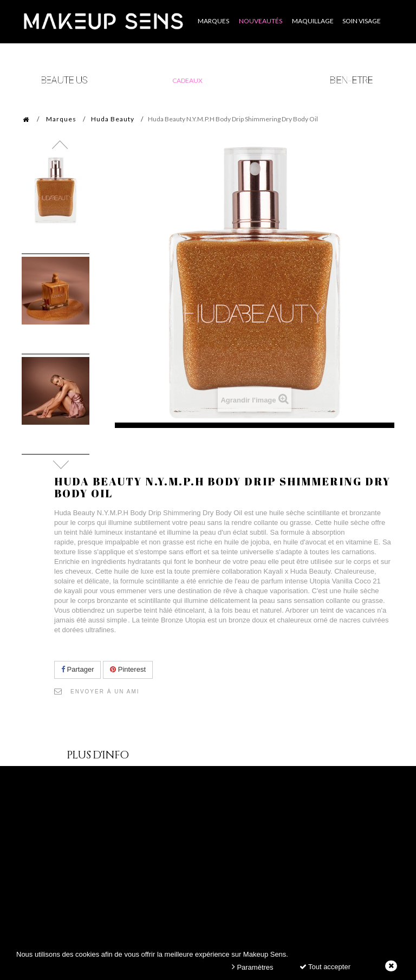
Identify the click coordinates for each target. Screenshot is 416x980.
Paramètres (253, 967)
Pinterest (128, 669)
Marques (61, 119)
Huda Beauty (113, 119)
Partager (77, 669)
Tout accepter (325, 967)
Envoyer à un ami (105, 692)
